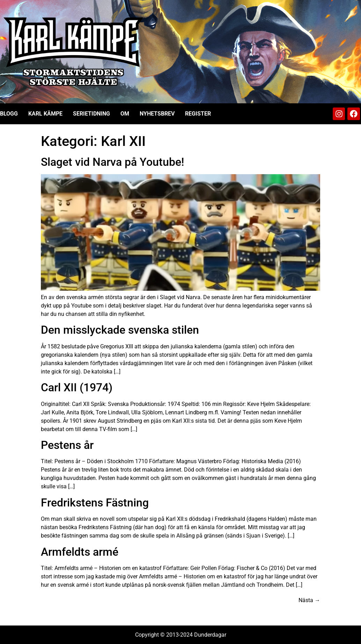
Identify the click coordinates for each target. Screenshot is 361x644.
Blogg (9, 114)
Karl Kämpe (45, 114)
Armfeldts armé (80, 552)
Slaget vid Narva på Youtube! (112, 162)
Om (125, 114)
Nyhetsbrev (157, 114)
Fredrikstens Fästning (95, 503)
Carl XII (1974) (77, 387)
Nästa (309, 600)
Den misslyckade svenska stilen (120, 330)
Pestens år (67, 445)
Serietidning (91, 114)
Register (198, 114)
